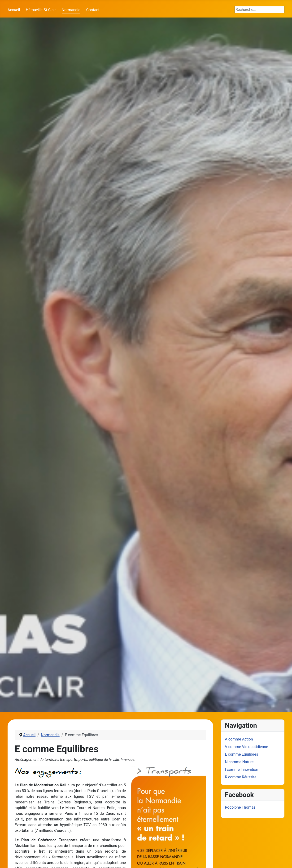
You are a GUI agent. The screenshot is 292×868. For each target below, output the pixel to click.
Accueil (14, 10)
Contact (93, 10)
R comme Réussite (241, 777)
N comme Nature (239, 762)
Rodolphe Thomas (240, 807)
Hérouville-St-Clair (41, 10)
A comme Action (239, 739)
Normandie (71, 10)
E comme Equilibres (242, 754)
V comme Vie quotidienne (246, 747)
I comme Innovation (242, 769)
